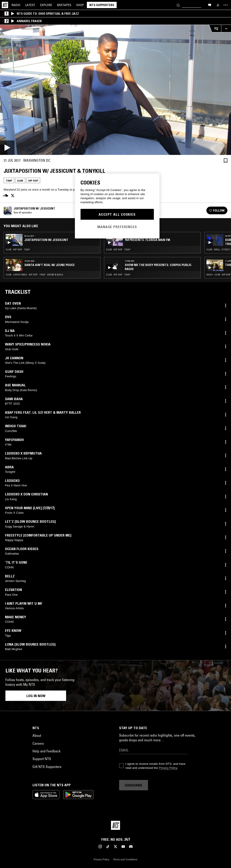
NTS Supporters (102, 5)
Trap (9, 181)
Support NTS (42, 759)
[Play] (115, 90)
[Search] (178, 5)
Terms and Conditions (125, 859)
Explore (46, 5)
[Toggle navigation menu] (226, 5)
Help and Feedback (46, 751)
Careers (38, 743)
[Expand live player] (226, 29)
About (37, 735)
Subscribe (134, 785)
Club (20, 181)
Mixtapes (64, 5)
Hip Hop (33, 181)
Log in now (36, 696)
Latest (30, 5)
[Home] (5, 5)
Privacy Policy (168, 768)
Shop (80, 5)
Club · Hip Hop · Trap (18, 250)
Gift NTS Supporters (47, 767)
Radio (16, 5)
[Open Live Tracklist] (215, 29)
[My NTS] (218, 5)
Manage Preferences (117, 227)
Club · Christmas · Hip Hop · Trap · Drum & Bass (34, 275)
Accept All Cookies (117, 214)
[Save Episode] (226, 160)
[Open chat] (210, 5)
